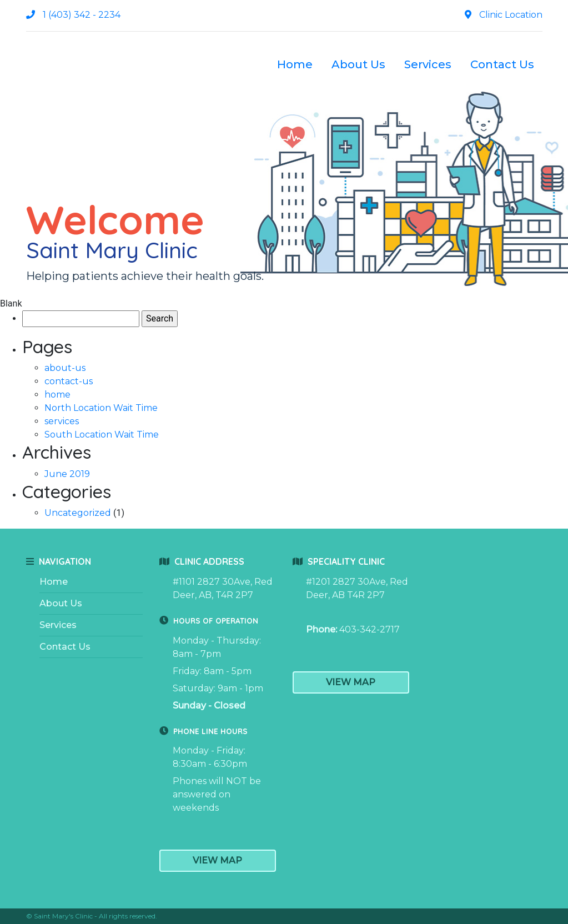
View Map (217, 860)
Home (295, 64)
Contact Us (502, 64)
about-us (65, 368)
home (57, 395)
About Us (358, 64)
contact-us (69, 381)
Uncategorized (78, 513)
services (62, 421)
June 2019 (67, 474)
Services (428, 64)
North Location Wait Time (101, 408)
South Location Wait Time (102, 435)
